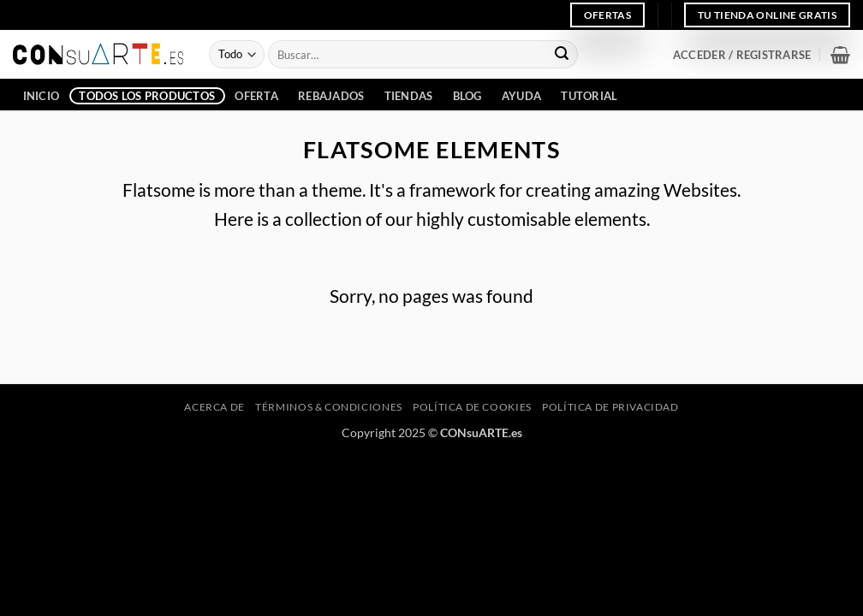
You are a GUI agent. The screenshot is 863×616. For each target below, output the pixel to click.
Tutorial (589, 96)
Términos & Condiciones (328, 407)
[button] (742, 55)
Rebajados (331, 96)
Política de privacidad (610, 407)
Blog (467, 96)
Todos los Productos (147, 96)
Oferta (256, 96)
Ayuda (521, 96)
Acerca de (214, 407)
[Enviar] (562, 55)
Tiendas (409, 96)
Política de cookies (472, 407)
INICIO (42, 96)
